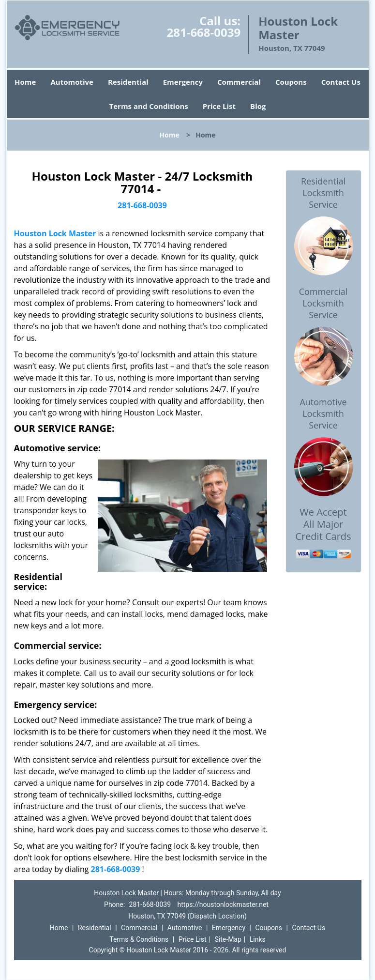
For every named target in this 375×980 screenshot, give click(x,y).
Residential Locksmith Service (323, 193)
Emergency (183, 82)
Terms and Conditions (149, 106)
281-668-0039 (203, 32)
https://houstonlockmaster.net (223, 904)
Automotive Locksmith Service (323, 413)
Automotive (72, 82)
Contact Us (341, 82)
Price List (219, 106)
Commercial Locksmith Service (323, 303)
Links (258, 939)
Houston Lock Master (55, 233)
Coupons (291, 82)
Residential (128, 82)
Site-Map (228, 939)
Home (25, 82)
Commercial (239, 82)
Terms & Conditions (139, 939)
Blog (258, 106)
